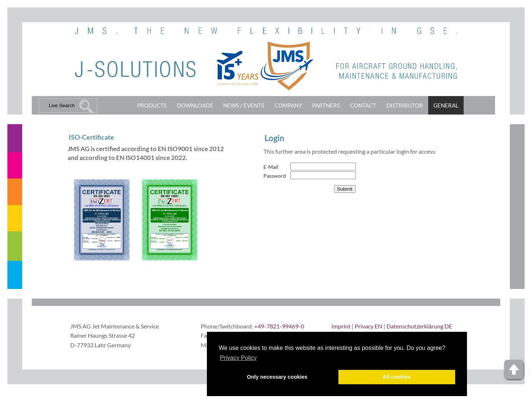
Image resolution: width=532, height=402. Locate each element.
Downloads (195, 105)
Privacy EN (369, 326)
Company (288, 105)
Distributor (405, 105)
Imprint (341, 326)
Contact (363, 105)
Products (152, 105)
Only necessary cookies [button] (277, 377)
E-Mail (271, 167)
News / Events (244, 105)
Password (275, 176)
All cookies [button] (397, 377)
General (446, 105)
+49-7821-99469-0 (279, 326)
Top (514, 370)
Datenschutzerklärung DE (419, 326)
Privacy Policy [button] (238, 358)
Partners (326, 105)
